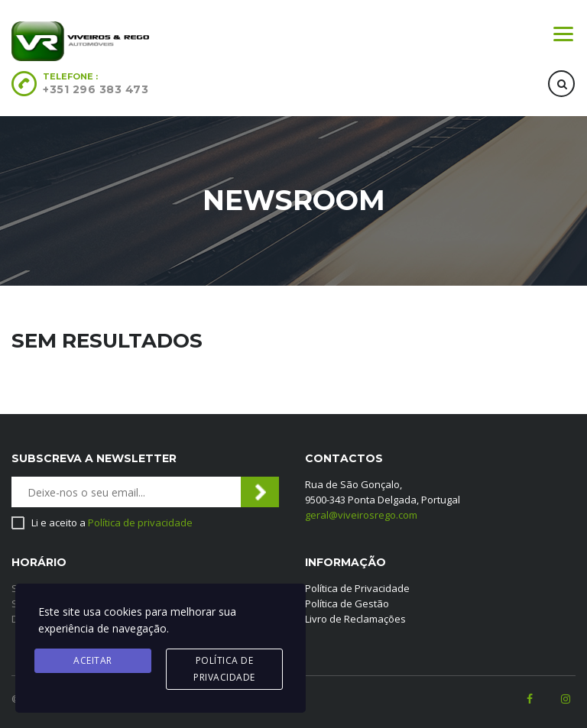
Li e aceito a (112, 523)
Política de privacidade (140, 523)
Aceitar (93, 660)
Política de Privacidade (357, 588)
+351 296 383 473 (96, 89)
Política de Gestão (347, 603)
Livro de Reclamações (355, 619)
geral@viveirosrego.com (361, 515)
